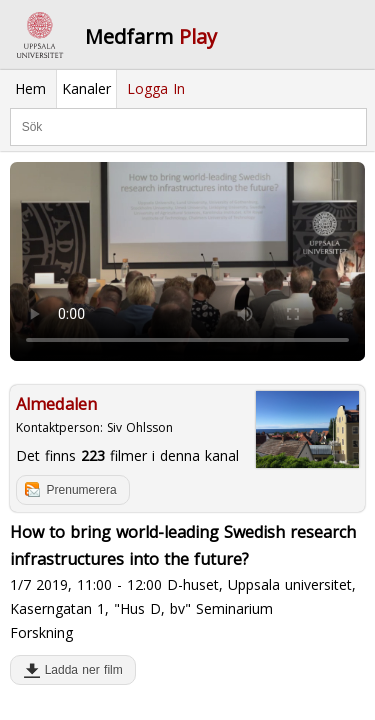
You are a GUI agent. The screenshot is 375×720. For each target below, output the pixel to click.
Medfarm (151, 36)
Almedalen (56, 404)
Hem (30, 88)
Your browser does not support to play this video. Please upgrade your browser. (187, 262)
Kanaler (86, 88)
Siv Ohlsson (140, 427)
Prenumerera (82, 490)
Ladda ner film (79, 670)
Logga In (156, 88)
